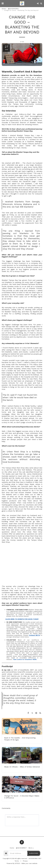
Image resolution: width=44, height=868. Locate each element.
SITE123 (17, 863)
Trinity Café (31, 186)
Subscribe (34, 853)
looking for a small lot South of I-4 (16, 599)
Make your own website (29, 863)
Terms (17, 861)
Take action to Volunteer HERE (25, 659)
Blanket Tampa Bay (15, 100)
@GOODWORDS (13, 9)
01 (7, 781)
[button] (3, 3)
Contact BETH (34, 635)
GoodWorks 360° (18, 118)
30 (7, 723)
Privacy (25, 861)
